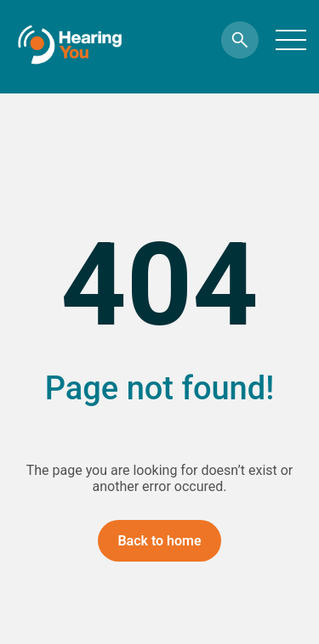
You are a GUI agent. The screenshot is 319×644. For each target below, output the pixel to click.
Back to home (159, 541)
